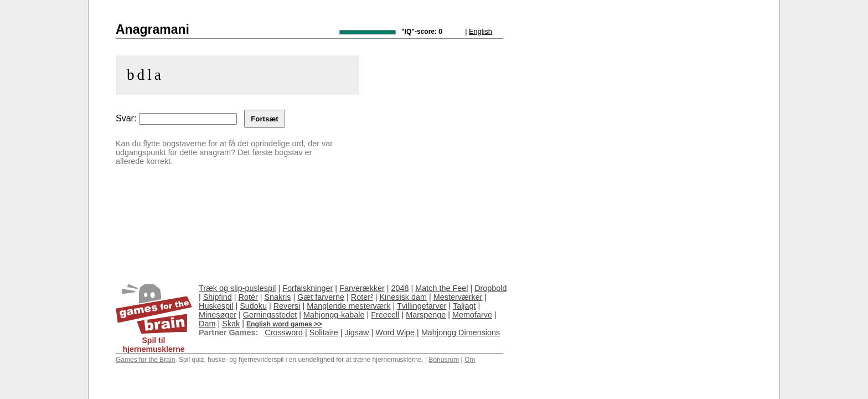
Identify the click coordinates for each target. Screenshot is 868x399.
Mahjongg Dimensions (461, 332)
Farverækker (362, 288)
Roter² (362, 297)
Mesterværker (458, 297)
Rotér (248, 297)
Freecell (385, 315)
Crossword (284, 332)
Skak (231, 324)
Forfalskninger (308, 288)
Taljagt (464, 306)
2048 (400, 288)
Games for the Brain (145, 360)
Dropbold (490, 288)
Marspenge (426, 315)
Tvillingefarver (422, 306)
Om (470, 360)
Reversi (287, 306)
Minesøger (218, 315)
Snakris (277, 297)
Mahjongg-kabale (334, 315)
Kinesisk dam (403, 297)
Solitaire (324, 332)
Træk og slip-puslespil (237, 288)
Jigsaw (356, 332)
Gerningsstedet (270, 315)
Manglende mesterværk (348, 306)
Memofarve (472, 315)
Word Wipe (395, 332)
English (480, 31)
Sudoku (253, 306)
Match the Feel (441, 288)
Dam (207, 324)
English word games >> (284, 324)
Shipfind (218, 297)
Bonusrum (444, 360)
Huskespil (216, 306)
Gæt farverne (321, 297)
